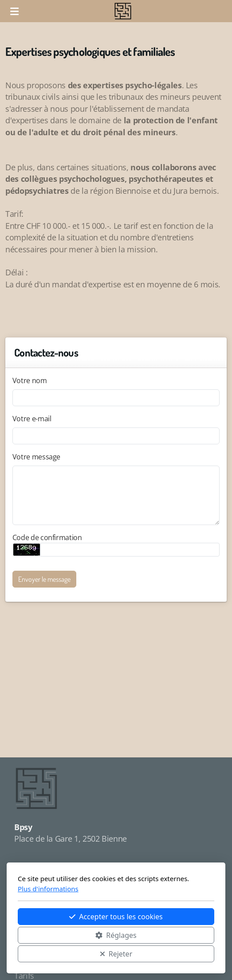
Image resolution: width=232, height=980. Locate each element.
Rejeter (116, 954)
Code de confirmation (47, 537)
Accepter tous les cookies (116, 917)
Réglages (116, 935)
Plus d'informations (48, 889)
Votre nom (30, 380)
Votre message (36, 457)
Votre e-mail (32, 419)
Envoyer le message (44, 579)
